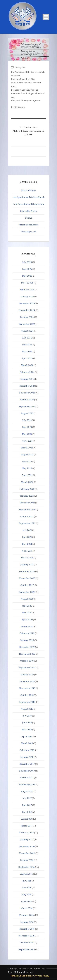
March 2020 (27, 626)
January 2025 (27, 297)
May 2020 (27, 613)
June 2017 (27, 805)
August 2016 (27, 874)
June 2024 (27, 345)
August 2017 (27, 791)
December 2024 (27, 303)
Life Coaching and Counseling (29, 204)
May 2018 (27, 730)
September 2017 (27, 785)
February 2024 (27, 372)
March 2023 (27, 448)
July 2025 (27, 262)
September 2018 (27, 702)
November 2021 (27, 510)
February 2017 (27, 833)
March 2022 (27, 482)
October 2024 (27, 317)
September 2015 (27, 950)
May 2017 (27, 812)
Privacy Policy (42, 976)
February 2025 (27, 290)
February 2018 (27, 750)
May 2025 (27, 276)
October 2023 (27, 400)
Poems (29, 218)
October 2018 (27, 695)
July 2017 (27, 798)
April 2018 (27, 736)
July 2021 (27, 530)
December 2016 (27, 846)
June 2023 (27, 427)
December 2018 (27, 681)
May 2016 (27, 895)
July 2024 (27, 338)
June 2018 (27, 723)
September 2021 (27, 523)
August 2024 (27, 331)
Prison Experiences (29, 225)
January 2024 (27, 379)
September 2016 (27, 867)
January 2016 (27, 922)
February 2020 (27, 633)
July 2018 (27, 716)
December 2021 (27, 503)
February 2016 (27, 915)
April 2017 (27, 819)
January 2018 (27, 757)
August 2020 (27, 599)
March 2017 (27, 826)
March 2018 (27, 743)
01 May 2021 (20, 68)
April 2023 (27, 441)
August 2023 (27, 413)
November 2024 (27, 310)
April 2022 (27, 475)
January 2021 (27, 565)
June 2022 (27, 462)
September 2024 (27, 324)
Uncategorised (29, 232)
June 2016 (27, 888)
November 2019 (27, 654)
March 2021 (27, 558)
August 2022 (27, 455)
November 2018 (27, 688)
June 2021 (27, 537)
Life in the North (28, 211)
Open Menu (46, 17)
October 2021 (27, 517)
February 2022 (27, 489)
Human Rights (29, 190)
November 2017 (27, 771)
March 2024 (27, 365)
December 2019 (27, 647)
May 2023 (27, 434)
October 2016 (27, 860)
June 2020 (27, 606)
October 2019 (27, 661)
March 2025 (27, 283)
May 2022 (27, 468)
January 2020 (27, 640)
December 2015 (27, 929)
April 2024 (27, 358)
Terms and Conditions (22, 976)
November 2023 (27, 393)
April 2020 (27, 620)
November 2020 (27, 578)
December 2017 (27, 764)
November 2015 (27, 936)
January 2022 (27, 496)
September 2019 (27, 668)
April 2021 (27, 551)
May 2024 (27, 352)
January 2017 (27, 840)
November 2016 (27, 853)
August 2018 (27, 709)
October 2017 (27, 778)
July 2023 (27, 420)
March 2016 (27, 908)
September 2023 (27, 407)
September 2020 (27, 592)
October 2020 (27, 585)
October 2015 (27, 943)
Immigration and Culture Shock (28, 197)
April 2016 (26, 901)
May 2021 (27, 544)
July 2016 (27, 881)
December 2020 (27, 571)
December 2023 (27, 386)
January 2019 (27, 675)
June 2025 (27, 269)
